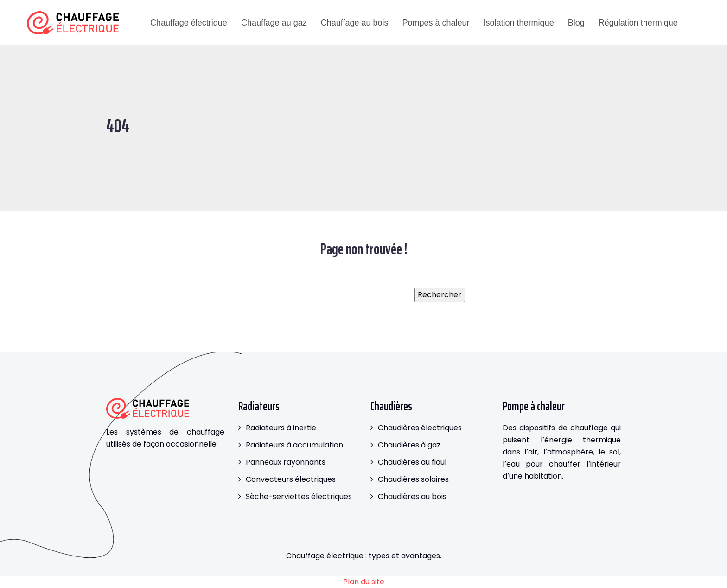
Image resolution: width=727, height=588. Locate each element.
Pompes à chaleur (436, 23)
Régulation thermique (638, 23)
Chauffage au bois (355, 23)
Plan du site (364, 582)
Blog (576, 23)
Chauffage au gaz (274, 23)
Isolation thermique (519, 23)
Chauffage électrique (189, 23)
